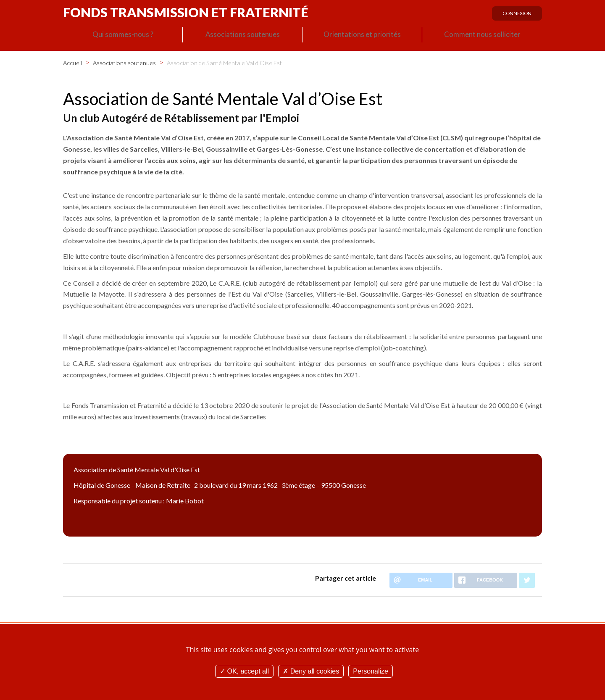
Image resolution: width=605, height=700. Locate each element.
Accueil (72, 62)
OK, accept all (244, 671)
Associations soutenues (243, 36)
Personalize (371, 671)
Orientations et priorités (362, 36)
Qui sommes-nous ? (123, 36)
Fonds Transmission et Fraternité (186, 12)
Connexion (515, 16)
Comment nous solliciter (482, 36)
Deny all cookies (311, 671)
